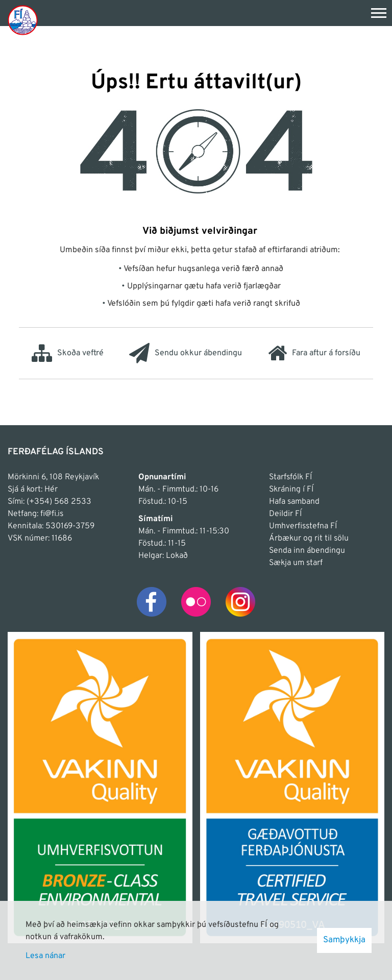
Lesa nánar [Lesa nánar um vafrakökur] (45, 956)
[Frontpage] (23, 20)
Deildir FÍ (285, 514)
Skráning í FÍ (291, 489)
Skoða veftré (68, 353)
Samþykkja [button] (344, 940)
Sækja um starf (296, 563)
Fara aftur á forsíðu (314, 353)
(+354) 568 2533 (59, 502)
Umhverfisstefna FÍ (303, 526)
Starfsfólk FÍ (290, 477)
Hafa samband (294, 502)
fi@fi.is (52, 514)
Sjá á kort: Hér (33, 489)
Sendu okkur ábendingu (186, 353)
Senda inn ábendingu (307, 551)
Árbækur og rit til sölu (309, 538)
